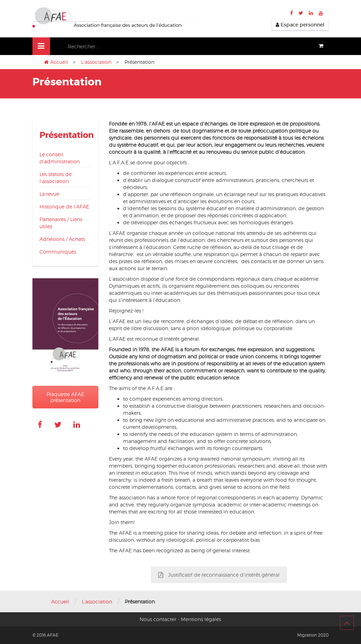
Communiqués (58, 252)
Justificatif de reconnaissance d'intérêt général (219, 575)
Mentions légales (201, 619)
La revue (49, 194)
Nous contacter (158, 619)
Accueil (59, 62)
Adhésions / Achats (62, 239)
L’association (96, 62)
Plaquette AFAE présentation (65, 397)
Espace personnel (300, 25)
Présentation (67, 135)
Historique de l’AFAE (64, 206)
